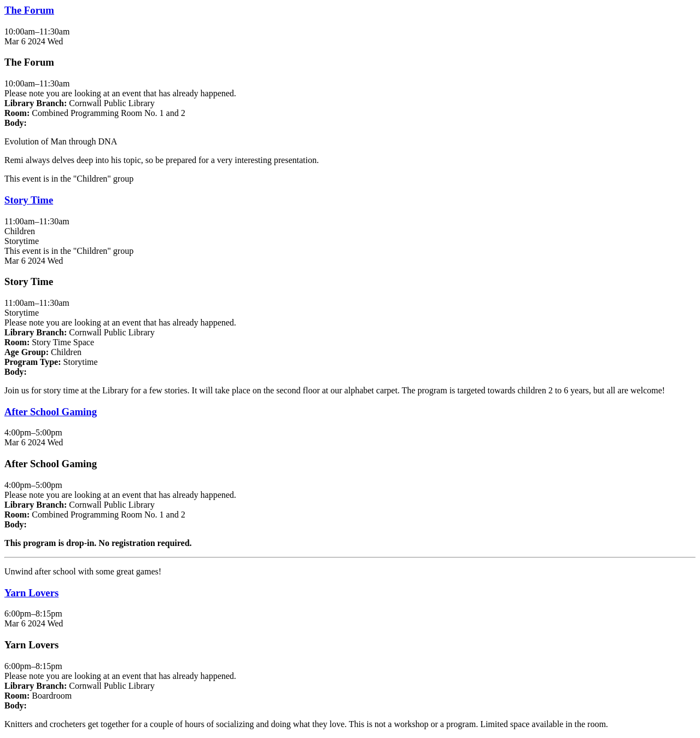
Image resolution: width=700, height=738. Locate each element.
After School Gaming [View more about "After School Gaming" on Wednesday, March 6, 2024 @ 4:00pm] (51, 412)
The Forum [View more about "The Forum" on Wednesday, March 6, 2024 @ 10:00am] (29, 10)
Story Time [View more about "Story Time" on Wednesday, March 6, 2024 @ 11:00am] (29, 200)
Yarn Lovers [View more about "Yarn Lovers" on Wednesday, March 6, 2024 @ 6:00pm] (31, 593)
